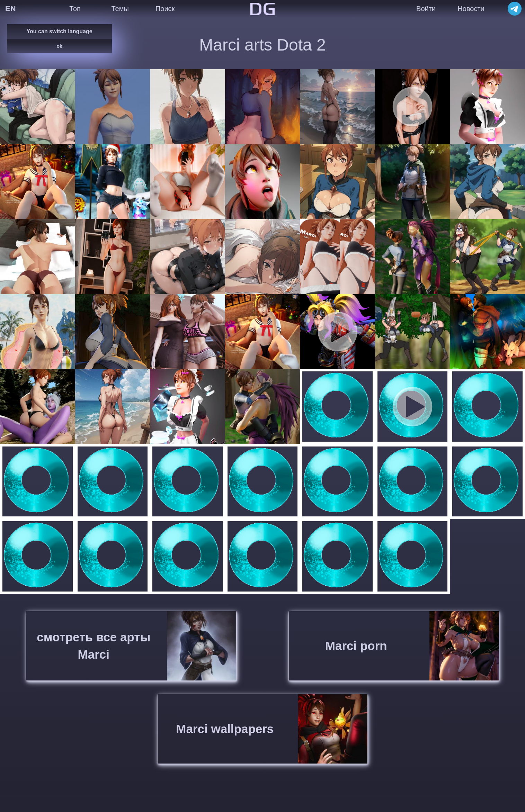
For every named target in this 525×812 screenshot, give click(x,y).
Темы (120, 9)
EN (11, 8)
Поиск (165, 9)
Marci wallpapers (225, 729)
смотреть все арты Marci (94, 646)
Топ (75, 9)
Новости (471, 9)
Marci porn (356, 646)
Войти (426, 9)
